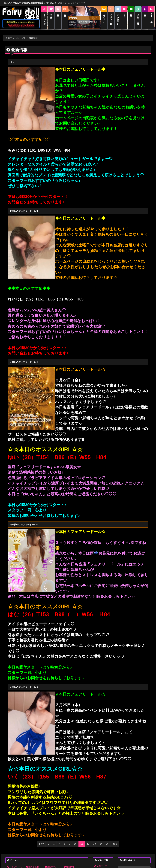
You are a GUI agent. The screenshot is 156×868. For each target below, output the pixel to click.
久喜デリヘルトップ (15, 38)
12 (88, 844)
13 (95, 844)
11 (82, 844)
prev (41, 844)
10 (75, 844)
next (115, 844)
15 (107, 844)
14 (101, 844)
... (54, 844)
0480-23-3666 (21, 25)
